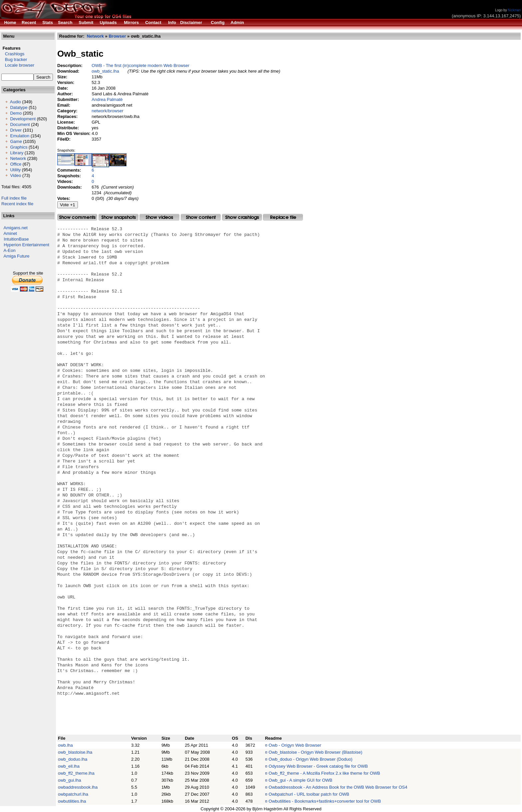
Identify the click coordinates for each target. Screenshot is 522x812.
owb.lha (65, 745)
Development (23, 119)
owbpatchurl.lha (73, 794)
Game (16, 141)
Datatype (19, 107)
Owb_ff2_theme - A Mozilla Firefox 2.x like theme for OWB (324, 773)
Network (18, 158)
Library (17, 153)
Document (20, 124)
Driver (16, 130)
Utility (15, 170)
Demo (16, 113)
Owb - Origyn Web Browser (295, 745)
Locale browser (18, 65)
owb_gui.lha (69, 780)
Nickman (514, 10)
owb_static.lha (105, 71)
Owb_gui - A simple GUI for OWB (300, 780)
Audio (15, 102)
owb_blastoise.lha (75, 752)
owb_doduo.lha (73, 759)
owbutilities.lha (72, 801)
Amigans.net (16, 228)
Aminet (10, 233)
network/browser (107, 111)
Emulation (20, 136)
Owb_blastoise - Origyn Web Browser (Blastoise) (316, 752)
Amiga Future (17, 256)
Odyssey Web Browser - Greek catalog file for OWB (318, 766)
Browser (117, 36)
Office (16, 164)
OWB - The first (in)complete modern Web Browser (140, 65)
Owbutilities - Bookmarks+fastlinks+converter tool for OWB (325, 801)
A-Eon (10, 250)
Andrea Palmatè (107, 99)
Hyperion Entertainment (26, 245)
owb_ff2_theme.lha (76, 773)
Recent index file (17, 204)
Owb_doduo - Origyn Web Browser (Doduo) (311, 759)
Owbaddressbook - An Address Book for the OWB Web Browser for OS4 (338, 787)
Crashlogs (13, 54)
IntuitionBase (16, 239)
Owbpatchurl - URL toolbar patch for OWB (309, 794)
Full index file (14, 198)
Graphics (19, 147)
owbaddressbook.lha (78, 787)
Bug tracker (14, 59)
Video (15, 175)
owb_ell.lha (69, 766)
